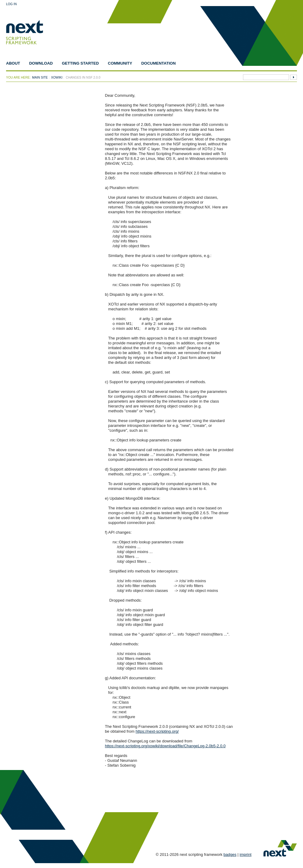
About (13, 63)
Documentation (158, 63)
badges (230, 854)
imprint (246, 854)
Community (120, 63)
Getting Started (80, 63)
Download (41, 63)
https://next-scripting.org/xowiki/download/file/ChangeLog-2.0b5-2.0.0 (165, 746)
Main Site (40, 78)
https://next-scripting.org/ (157, 731)
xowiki (57, 78)
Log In (11, 4)
